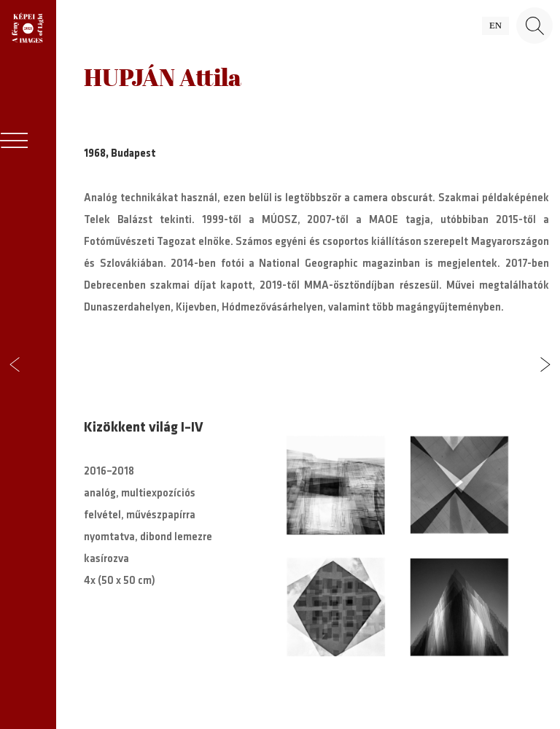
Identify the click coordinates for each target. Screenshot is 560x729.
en (495, 26)
